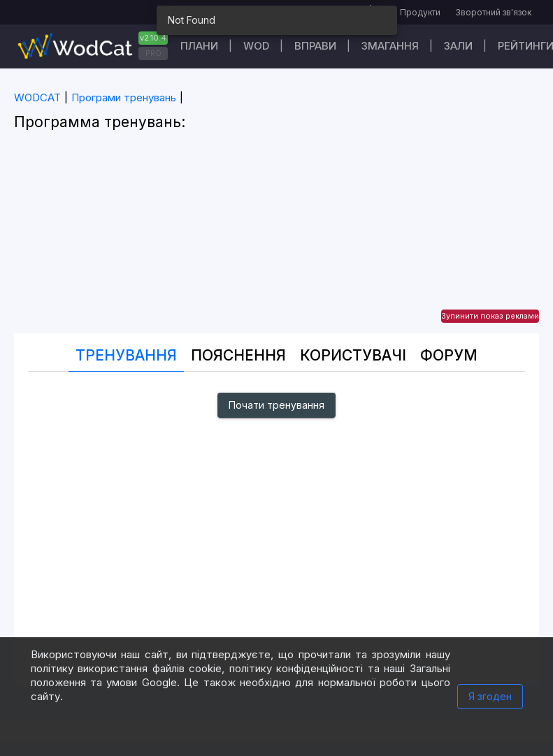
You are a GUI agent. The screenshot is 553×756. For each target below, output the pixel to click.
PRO (153, 53)
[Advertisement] (276, 235)
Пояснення (238, 355)
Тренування (126, 355)
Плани (199, 46)
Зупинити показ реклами (490, 316)
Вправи (315, 46)
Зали (458, 46)
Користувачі (353, 355)
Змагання (390, 46)
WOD (256, 46)
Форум (449, 355)
